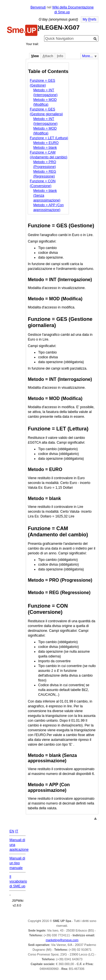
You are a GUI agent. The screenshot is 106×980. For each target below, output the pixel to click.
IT (17, 831)
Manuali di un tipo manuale (17, 863)
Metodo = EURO (46, 143)
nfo (60, 56)
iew (35, 56)
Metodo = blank (45, 148)
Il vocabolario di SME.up (18, 881)
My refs (90, 19)
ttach (48, 56)
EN (12, 831)
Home (22, 31)
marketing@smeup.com (62, 940)
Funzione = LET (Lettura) (49, 138)
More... (88, 56)
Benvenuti (38, 7)
